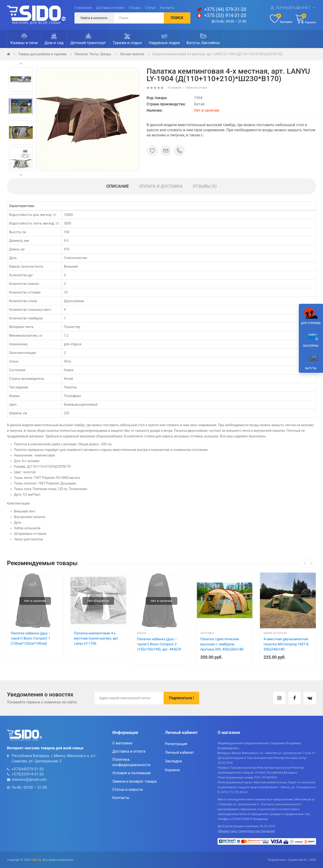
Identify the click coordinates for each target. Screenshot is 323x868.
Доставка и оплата (110, 8)
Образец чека (227, 831)
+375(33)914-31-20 (28, 774)
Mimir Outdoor (275, 633)
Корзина (172, 770)
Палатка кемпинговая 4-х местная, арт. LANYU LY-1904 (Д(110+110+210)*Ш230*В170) (217, 54)
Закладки (173, 761)
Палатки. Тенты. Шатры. (93, 54)
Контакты (167, 8)
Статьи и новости (128, 790)
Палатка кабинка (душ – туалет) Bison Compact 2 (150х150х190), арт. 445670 (159, 644)
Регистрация (176, 744)
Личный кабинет (293, 8)
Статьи (150, 8)
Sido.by (36, 860)
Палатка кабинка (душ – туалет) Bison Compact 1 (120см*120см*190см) (31, 638)
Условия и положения (132, 773)
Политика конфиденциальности (131, 762)
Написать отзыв (196, 88)
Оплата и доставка (161, 186)
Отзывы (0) (205, 186)
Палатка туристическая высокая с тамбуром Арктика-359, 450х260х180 (222, 644)
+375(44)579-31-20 (28, 769)
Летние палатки (132, 54)
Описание (118, 186)
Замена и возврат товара (135, 781)
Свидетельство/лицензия (257, 831)
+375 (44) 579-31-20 (225, 9)
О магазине (83, 8)
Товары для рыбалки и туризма (42, 54)
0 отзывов (174, 88)
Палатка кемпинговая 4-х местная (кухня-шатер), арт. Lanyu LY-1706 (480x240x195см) (97, 641)
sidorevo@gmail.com (29, 780)
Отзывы (135, 8)
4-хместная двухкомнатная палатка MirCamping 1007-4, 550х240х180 (286, 644)
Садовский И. (297, 860)
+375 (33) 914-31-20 (225, 15)
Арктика (207, 633)
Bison (141, 633)
